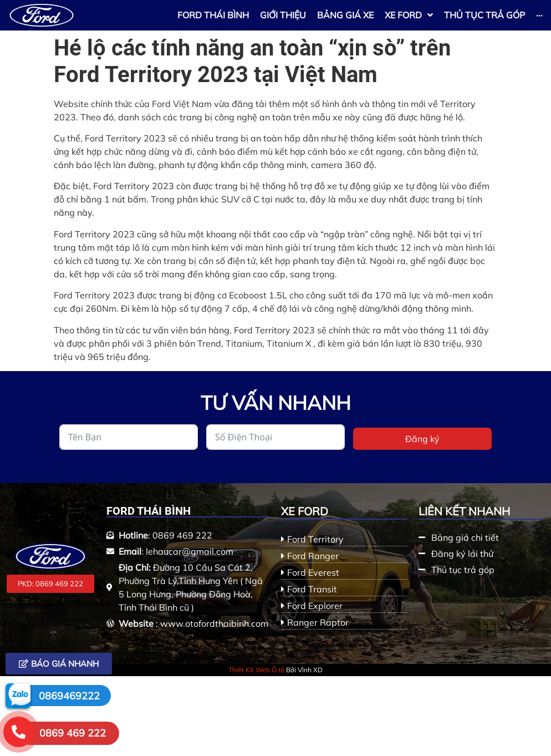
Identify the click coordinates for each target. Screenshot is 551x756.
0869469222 (69, 696)
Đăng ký (422, 439)
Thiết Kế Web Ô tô (256, 670)
